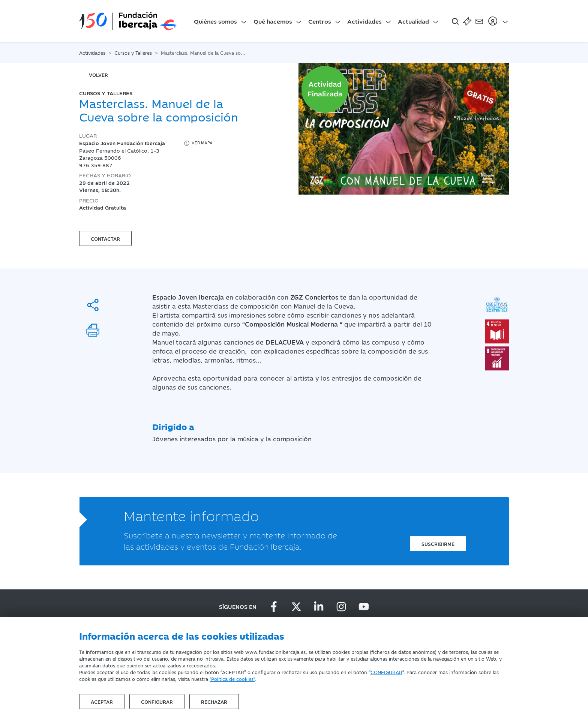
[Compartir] (93, 305)
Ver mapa (198, 143)
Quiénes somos (215, 21)
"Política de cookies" (232, 679)
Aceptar (102, 702)
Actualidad (413, 21)
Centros (320, 21)
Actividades (364, 21)
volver (98, 75)
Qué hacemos (273, 21)
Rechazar (214, 702)
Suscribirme (438, 544)
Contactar (105, 238)
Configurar (157, 702)
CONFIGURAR (386, 672)
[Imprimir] (93, 330)
